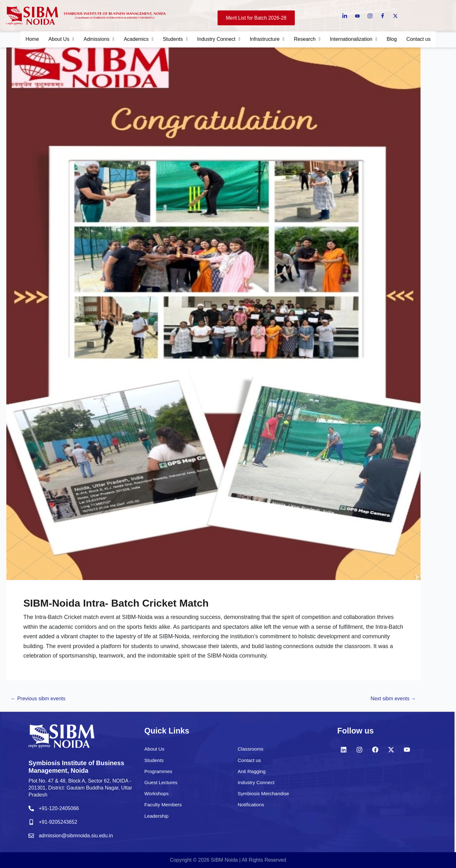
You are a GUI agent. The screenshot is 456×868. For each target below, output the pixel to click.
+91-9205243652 (59, 823)
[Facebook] (383, 16)
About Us (155, 751)
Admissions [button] (93, 40)
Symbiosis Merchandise (264, 796)
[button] (54, 40)
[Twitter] (395, 16)
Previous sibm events (42, 703)
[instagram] (370, 16)
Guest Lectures (162, 785)
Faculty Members (164, 807)
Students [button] (172, 40)
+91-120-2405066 (60, 811)
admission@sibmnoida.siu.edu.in (78, 836)
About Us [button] (54, 40)
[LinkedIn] (345, 16)
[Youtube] (357, 16)
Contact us (427, 40)
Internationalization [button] (359, 40)
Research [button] (310, 40)
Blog (399, 40)
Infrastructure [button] (269, 40)
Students (154, 763)
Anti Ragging (252, 774)
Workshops (157, 796)
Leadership (157, 818)
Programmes (159, 774)
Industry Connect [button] (218, 40)
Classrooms (251, 751)
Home (23, 40)
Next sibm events (389, 703)
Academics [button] (134, 40)
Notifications (251, 807)
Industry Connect (257, 785)
